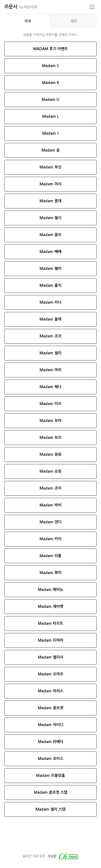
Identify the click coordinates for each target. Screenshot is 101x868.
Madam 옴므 (50, 235)
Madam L (51, 116)
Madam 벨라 (50, 269)
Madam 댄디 (50, 522)
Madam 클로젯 (51, 708)
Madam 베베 (50, 252)
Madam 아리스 (51, 691)
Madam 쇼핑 (50, 471)
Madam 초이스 (51, 759)
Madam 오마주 (51, 674)
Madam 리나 (50, 302)
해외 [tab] (74, 21)
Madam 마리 (50, 370)
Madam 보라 (50, 421)
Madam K (51, 83)
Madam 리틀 (50, 556)
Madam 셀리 (50, 353)
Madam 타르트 (51, 623)
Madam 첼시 (50, 218)
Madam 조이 (50, 488)
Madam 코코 (50, 336)
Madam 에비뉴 (51, 590)
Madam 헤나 (50, 387)
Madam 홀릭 (50, 285)
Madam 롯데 (50, 201)
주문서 (21, 7)
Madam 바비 (50, 505)
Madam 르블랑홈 (50, 775)
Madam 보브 (50, 437)
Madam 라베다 (51, 742)
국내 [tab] (27, 21)
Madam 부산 (50, 167)
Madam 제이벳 (51, 606)
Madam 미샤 (50, 184)
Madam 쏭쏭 (50, 454)
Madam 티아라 (51, 640)
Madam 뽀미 (50, 573)
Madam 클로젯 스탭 (51, 792)
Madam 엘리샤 (51, 657)
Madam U (50, 100)
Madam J (50, 133)
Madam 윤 (51, 150)
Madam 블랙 (50, 319)
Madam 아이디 (51, 725)
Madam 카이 (50, 539)
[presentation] (27, 21)
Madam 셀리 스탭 (50, 809)
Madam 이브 (50, 404)
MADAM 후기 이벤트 (50, 49)
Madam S (50, 66)
